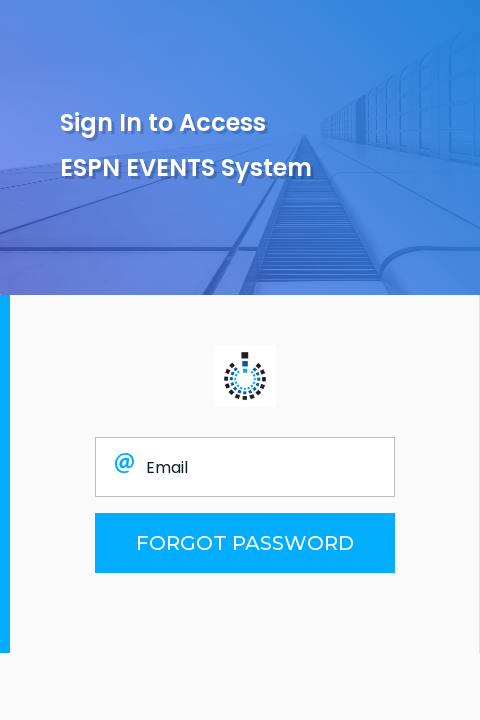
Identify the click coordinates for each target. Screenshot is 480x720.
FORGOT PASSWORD (245, 543)
